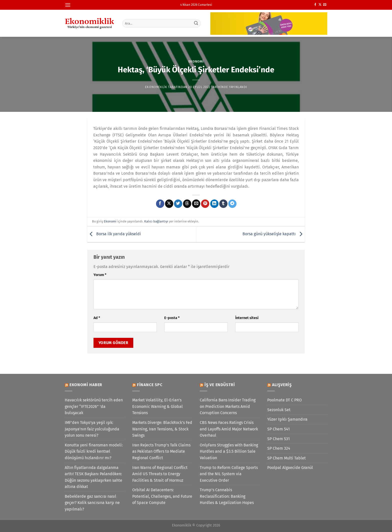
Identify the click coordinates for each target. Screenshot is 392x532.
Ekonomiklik (156, 87)
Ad (97, 318)
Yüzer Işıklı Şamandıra (287, 419)
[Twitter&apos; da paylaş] (178, 204)
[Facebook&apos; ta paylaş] (160, 204)
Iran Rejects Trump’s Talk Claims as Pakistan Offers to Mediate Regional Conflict (161, 451)
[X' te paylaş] (169, 204)
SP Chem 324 (279, 448)
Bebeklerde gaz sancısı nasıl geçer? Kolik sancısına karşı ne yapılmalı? (92, 503)
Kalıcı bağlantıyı (156, 221)
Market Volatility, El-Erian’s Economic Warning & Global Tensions (157, 406)
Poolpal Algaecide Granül (290, 468)
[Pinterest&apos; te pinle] (205, 204)
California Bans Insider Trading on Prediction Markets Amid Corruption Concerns (228, 406)
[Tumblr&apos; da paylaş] (223, 204)
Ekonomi (196, 61)
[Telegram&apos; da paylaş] (232, 204)
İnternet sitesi (247, 318)
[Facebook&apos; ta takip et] (315, 5)
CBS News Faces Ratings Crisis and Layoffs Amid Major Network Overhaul (229, 429)
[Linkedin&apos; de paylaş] (214, 204)
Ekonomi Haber (86, 385)
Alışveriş (282, 385)
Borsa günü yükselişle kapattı (274, 234)
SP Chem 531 (278, 439)
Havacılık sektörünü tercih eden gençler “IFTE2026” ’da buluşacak (94, 406)
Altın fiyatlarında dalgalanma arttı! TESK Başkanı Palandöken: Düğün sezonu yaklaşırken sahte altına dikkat (93, 477)
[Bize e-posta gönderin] (325, 5)
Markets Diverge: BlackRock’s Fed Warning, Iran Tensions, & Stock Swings (162, 429)
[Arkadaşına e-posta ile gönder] (196, 204)
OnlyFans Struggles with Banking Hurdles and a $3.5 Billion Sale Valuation (229, 451)
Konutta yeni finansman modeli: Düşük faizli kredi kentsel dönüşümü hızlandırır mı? (94, 451)
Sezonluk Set (279, 410)
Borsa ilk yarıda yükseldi (114, 234)
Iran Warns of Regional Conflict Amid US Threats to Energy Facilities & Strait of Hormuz (160, 474)
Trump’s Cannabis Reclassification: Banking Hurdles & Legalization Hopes (227, 496)
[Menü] (68, 5)
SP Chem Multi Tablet (286, 458)
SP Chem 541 (278, 429)
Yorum (100, 275)
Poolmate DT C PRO (284, 400)
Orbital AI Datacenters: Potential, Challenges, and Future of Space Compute (162, 496)
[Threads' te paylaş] (187, 204)
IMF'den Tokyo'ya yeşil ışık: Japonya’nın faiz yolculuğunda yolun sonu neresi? (92, 429)
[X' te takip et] (320, 5)
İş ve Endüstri (220, 385)
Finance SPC (150, 385)
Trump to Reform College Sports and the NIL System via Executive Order (229, 474)
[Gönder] (196, 23)
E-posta (172, 318)
